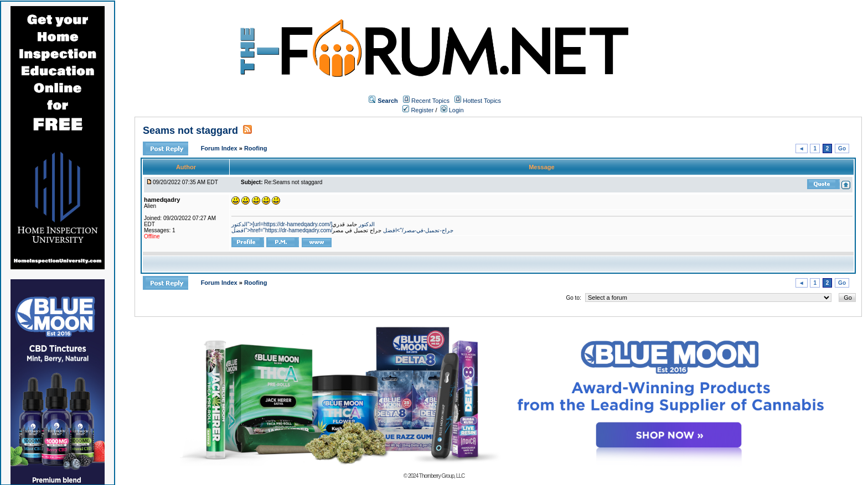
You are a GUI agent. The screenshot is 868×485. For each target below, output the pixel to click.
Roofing (256, 148)
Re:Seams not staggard (293, 182)
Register (418, 110)
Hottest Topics (482, 101)
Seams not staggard (190, 131)
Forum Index (220, 148)
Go (842, 148)
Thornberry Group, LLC (442, 476)
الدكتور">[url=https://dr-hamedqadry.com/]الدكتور (303, 224)
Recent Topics (430, 101)
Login (452, 110)
